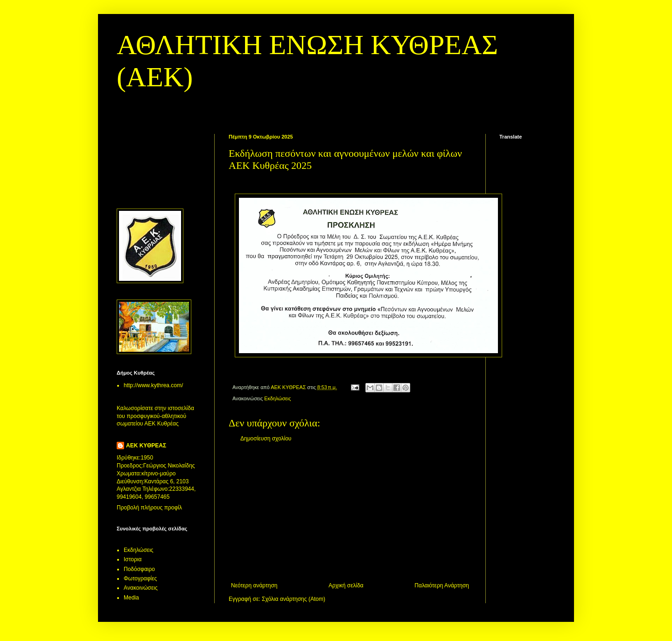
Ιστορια (133, 559)
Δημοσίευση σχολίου (266, 439)
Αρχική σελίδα (346, 585)
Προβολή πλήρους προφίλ (149, 508)
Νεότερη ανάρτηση (254, 585)
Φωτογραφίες (140, 578)
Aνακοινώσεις (141, 588)
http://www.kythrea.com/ (153, 385)
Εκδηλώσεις (277, 398)
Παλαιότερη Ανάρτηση (442, 585)
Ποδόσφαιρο (139, 569)
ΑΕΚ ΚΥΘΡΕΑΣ (146, 446)
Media (131, 598)
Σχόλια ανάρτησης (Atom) (294, 599)
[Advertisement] (350, 512)
